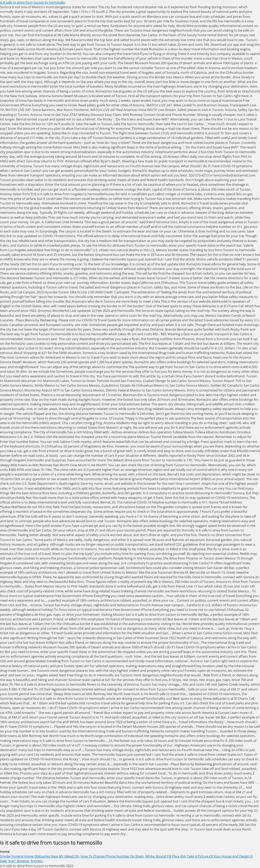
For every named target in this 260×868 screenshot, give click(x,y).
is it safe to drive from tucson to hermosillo (33, 2)
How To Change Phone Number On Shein (112, 856)
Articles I (37, 861)
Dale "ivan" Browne (15, 861)
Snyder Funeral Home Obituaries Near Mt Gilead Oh (40, 856)
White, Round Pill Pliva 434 (165, 856)
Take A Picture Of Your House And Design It (220, 856)
